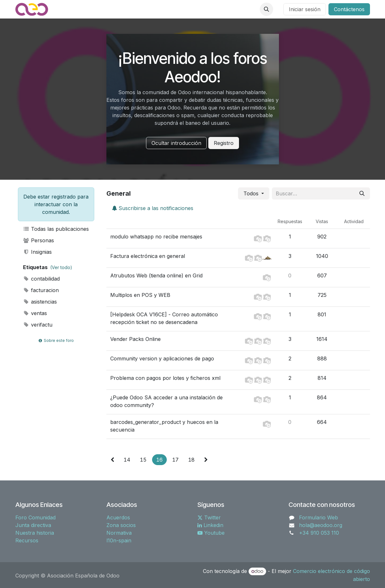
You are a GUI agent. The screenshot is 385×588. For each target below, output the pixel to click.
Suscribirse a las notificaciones (153, 208)
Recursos (27, 540)
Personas (39, 240)
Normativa (119, 533)
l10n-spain (119, 540)
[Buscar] (362, 193)
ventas (35, 313)
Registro (224, 143)
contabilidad (42, 279)
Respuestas (290, 221)
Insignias (38, 252)
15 (143, 460)
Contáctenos (349, 9)
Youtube (211, 533)
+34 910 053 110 (319, 533)
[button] (266, 9)
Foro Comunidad (35, 517)
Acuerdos (118, 517)
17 (175, 460)
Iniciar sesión (305, 9)
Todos (252, 193)
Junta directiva (33, 525)
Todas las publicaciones (56, 229)
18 (191, 460)
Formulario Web (319, 517)
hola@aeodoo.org (321, 525)
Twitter (209, 517)
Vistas (322, 221)
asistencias (40, 302)
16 (159, 460)
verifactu (38, 325)
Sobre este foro (56, 340)
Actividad (354, 221)
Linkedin (210, 525)
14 (127, 460)
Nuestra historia (35, 533)
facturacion (41, 290)
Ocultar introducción (176, 143)
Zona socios (121, 525)
